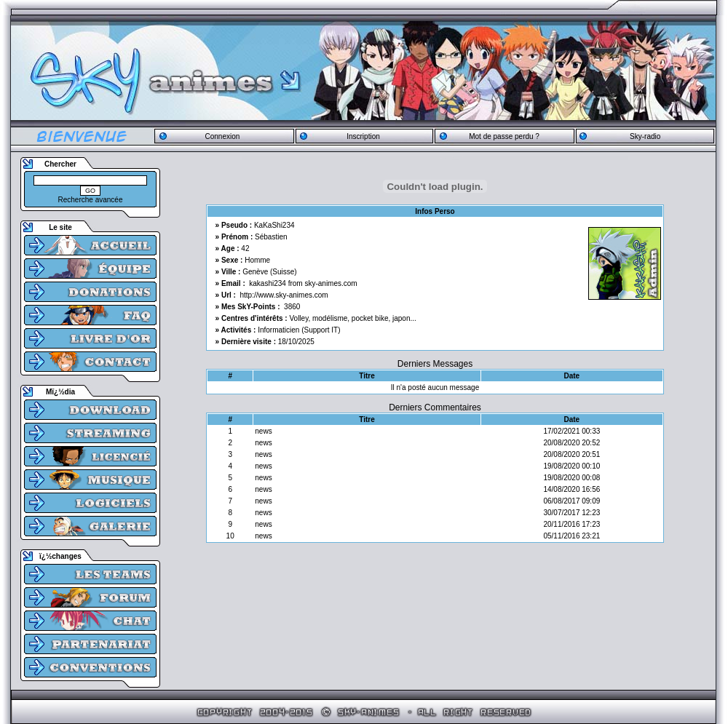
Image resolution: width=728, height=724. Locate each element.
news (263, 431)
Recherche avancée (91, 200)
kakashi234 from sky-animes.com (303, 283)
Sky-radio (645, 136)
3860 (292, 307)
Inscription (363, 136)
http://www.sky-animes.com (284, 295)
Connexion (222, 136)
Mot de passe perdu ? (504, 136)
